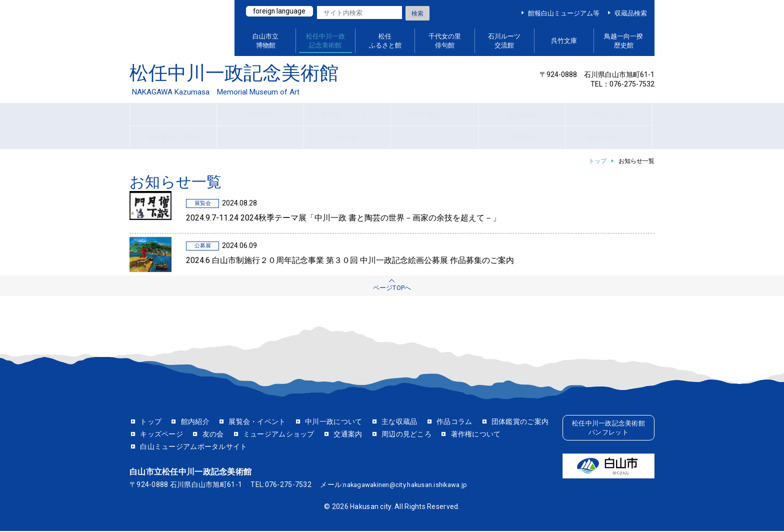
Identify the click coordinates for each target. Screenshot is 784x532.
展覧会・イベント (257, 422)
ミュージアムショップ (355, 435)
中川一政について (333, 422)
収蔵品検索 (631, 13)
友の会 (289, 435)
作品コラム (454, 422)
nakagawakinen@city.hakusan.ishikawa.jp (411, 485)
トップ (597, 161)
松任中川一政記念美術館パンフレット (608, 430)
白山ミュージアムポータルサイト (177, 28)
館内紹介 (195, 422)
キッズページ (238, 435)
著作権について (165, 448)
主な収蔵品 (399, 422)
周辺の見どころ (483, 435)
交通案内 (424, 435)
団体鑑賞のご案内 (168, 435)
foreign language (281, 11)
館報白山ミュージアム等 (564, 13)
